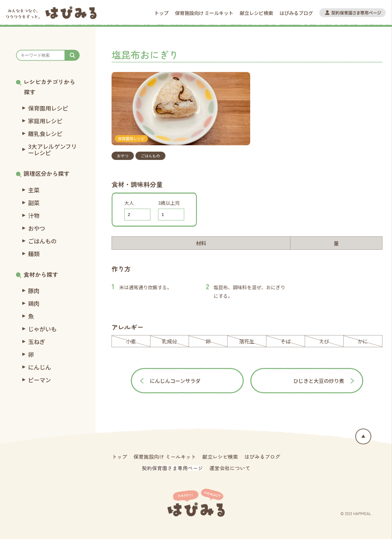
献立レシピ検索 (256, 13)
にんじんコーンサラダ (175, 381)
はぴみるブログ (296, 13)
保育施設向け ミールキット (204, 13)
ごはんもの (150, 156)
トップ (161, 13)
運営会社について (230, 468)
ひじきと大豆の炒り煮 (319, 381)
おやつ (123, 156)
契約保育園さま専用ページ (172, 468)
